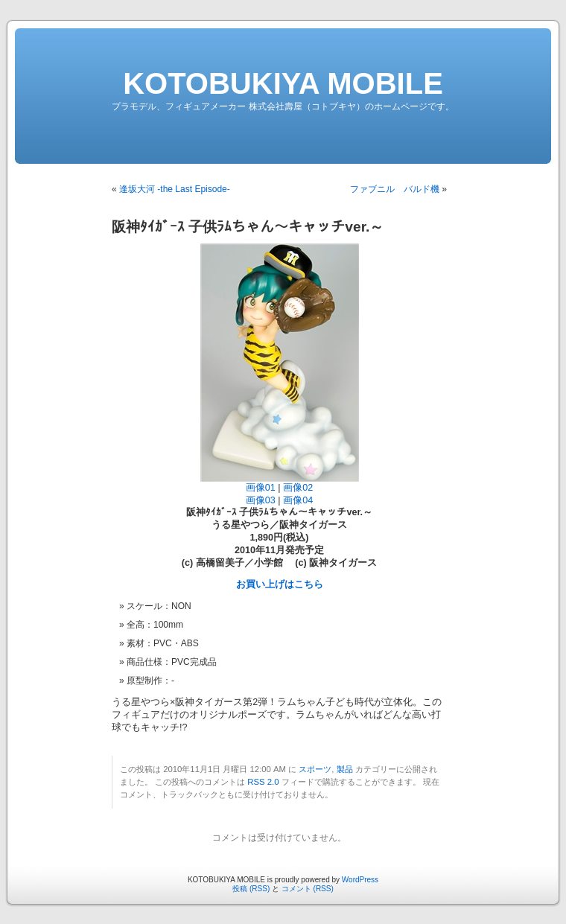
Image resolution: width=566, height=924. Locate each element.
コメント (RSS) (308, 889)
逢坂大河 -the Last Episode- (175, 189)
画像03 (261, 500)
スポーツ (315, 769)
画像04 (298, 500)
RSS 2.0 (263, 782)
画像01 (261, 488)
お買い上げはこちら (280, 584)
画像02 (298, 488)
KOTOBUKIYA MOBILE (283, 83)
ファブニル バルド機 (395, 189)
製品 (345, 769)
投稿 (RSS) (251, 889)
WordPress (360, 880)
